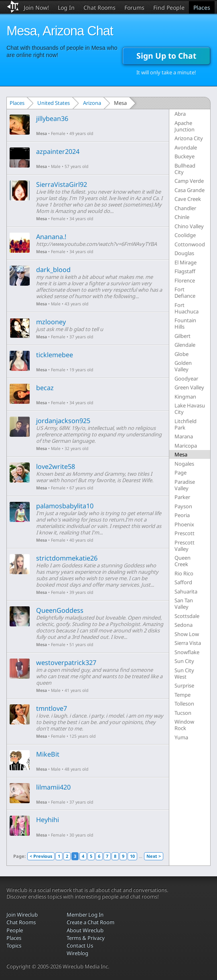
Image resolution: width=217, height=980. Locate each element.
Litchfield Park (186, 424)
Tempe (183, 695)
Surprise (184, 685)
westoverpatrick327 (66, 663)
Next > (154, 856)
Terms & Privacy (86, 938)
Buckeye (185, 156)
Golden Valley (183, 366)
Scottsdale (187, 616)
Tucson (183, 713)
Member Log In (85, 915)
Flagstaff (185, 271)
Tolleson (184, 704)
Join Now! (36, 7)
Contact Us (80, 945)
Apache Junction (185, 126)
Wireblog (77, 953)
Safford (183, 582)
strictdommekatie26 (67, 558)
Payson (183, 506)
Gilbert (183, 336)
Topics (14, 945)
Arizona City (189, 138)
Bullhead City (185, 169)
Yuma (181, 737)
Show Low (187, 634)
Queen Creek (183, 561)
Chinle (182, 217)
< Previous (41, 856)
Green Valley (189, 387)
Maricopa (186, 446)
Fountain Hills (185, 323)
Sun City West (184, 673)
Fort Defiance (185, 293)
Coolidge (185, 235)
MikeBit (48, 754)
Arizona (92, 103)
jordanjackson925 (63, 421)
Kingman (185, 397)
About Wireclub (85, 930)
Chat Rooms (99, 7)
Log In (66, 7)
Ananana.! (51, 237)
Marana (184, 436)
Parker (182, 497)
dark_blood (53, 270)
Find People (169, 7)
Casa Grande (190, 190)
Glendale (185, 345)
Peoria (182, 515)
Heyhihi (48, 820)
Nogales (184, 464)
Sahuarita (186, 591)
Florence (185, 280)
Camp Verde (189, 181)
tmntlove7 (52, 708)
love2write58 (56, 466)
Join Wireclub (22, 915)
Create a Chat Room (90, 922)
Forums (134, 7)
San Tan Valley (184, 604)
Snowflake (187, 652)
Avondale (186, 147)
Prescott (185, 533)
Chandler (185, 208)
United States (54, 103)
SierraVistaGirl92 (62, 184)
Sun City (184, 661)
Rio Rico (184, 573)
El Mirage (186, 262)
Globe (182, 354)
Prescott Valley (185, 546)
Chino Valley (189, 226)
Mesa (42, 133)
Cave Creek (188, 199)
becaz (45, 388)
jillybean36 (52, 119)
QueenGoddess (60, 610)
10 (132, 856)
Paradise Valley (185, 485)
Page (180, 473)
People (15, 930)
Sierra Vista (188, 643)
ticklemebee (55, 355)
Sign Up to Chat (166, 56)
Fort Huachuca (187, 308)
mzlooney (51, 322)
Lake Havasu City (190, 409)
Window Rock (184, 725)
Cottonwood (190, 244)
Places (202, 7)
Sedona (184, 625)
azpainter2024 (58, 151)
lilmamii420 (53, 787)
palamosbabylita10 (65, 506)
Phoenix (184, 524)
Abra (180, 114)
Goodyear (186, 378)
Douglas (184, 253)
